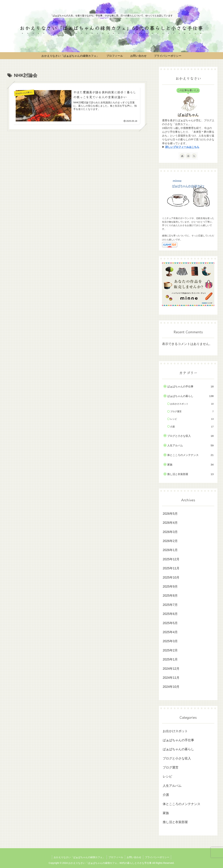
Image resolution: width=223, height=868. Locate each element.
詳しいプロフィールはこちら (182, 147)
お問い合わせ (134, 857)
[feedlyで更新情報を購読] (188, 156)
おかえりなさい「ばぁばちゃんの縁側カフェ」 (79, 857)
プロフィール (116, 857)
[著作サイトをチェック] (182, 156)
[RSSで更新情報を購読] (194, 156)
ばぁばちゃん (188, 115)
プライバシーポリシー (157, 857)
